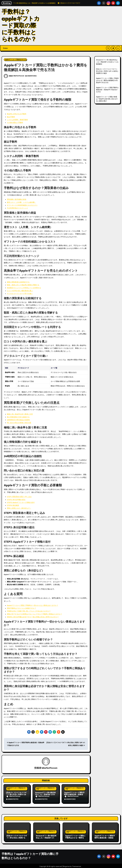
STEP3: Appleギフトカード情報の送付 (21, 502)
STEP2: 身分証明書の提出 (16, 500)
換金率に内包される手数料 (17, 114)
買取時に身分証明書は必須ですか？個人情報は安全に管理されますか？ (33, 617)
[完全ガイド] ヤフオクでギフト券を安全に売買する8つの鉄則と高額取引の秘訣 (16, 795)
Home (5, 48)
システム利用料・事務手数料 (17, 120)
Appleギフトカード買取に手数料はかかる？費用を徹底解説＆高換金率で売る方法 (107, 80)
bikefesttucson (19, 76)
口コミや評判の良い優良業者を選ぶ (20, 291)
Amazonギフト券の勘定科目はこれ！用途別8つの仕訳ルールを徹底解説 (45, 795)
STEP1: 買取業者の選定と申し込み (19, 497)
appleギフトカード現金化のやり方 (15, 60)
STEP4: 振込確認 (13, 505)
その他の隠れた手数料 (15, 123)
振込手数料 (11, 117)
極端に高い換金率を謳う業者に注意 (20, 414)
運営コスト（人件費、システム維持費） (21, 202)
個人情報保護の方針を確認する (18, 417)
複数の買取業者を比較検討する (18, 282)
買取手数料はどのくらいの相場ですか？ (21, 608)
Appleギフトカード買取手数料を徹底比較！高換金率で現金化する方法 (75, 795)
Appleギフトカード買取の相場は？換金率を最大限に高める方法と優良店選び (107, 99)
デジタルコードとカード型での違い (20, 294)
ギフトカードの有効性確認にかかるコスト (22, 205)
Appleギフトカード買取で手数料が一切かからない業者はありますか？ (33, 605)
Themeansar (77, 865)
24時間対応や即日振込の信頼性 (18, 420)
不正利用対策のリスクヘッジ (17, 208)
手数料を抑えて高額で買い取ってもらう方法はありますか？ (29, 611)
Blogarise (66, 865)
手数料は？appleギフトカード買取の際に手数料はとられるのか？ (21, 25)
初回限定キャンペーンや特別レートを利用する (24, 288)
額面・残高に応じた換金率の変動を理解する (23, 285)
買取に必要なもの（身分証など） (19, 508)
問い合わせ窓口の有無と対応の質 (19, 423)
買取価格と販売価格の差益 (17, 199)
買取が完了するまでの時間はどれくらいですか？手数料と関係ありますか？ (34, 614)
